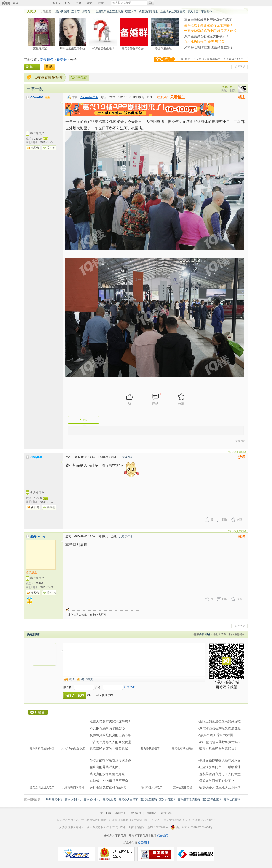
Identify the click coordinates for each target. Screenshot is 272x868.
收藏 (239, 519)
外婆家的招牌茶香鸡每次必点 (110, 760)
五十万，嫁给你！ (82, 11)
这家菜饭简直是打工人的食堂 (220, 774)
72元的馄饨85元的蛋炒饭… (109, 728)
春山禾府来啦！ (165, 48)
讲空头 (62, 59)
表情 (72, 679)
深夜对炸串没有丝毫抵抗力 (218, 749)
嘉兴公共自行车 (128, 800)
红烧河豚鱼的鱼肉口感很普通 (220, 767)
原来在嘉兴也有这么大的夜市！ (207, 36)
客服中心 (121, 813)
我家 (101, 3)
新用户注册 (131, 687)
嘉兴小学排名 (73, 800)
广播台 (40, 712)
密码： (99, 687)
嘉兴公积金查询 (212, 800)
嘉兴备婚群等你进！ (134, 48)
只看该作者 (126, 457)
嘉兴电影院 (109, 800)
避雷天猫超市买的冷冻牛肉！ (110, 721)
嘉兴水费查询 (167, 800)
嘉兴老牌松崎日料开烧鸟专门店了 (208, 20)
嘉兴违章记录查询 (189, 800)
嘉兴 (16, 3)
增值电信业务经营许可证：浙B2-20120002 (143, 820)
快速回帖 (240, 441)
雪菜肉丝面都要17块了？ (217, 781)
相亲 (67, 3)
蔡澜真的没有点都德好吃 (107, 774)
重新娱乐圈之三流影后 (109, 11)
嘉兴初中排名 (92, 800)
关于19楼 (106, 813)
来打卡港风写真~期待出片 (108, 788)
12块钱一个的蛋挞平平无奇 (109, 781)
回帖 (225, 519)
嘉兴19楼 (47, 59)
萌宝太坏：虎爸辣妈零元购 (142, 11)
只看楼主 (178, 97)
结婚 (79, 3)
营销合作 (136, 813)
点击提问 (162, 836)
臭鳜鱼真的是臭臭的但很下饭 (110, 735)
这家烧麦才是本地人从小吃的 (220, 788)
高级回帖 (204, 634)
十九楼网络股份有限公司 (96, 820)
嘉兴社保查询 (232, 800)
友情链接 (166, 813)
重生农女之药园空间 (173, 11)
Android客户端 (89, 97)
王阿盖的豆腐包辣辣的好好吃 (220, 721)
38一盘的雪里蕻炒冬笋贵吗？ (220, 742)
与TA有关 (87, 679)
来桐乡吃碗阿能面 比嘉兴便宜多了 (209, 47)
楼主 (242, 97)
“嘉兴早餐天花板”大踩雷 (216, 735)
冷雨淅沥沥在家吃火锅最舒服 (220, 728)
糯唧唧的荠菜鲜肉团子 (106, 767)
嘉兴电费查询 (149, 800)
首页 (55, 3)
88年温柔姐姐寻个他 (72, 48)
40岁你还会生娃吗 (103, 48)
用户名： (69, 687)
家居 (90, 3)
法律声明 (151, 813)
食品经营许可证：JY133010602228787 (192, 820)
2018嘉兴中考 (54, 800)
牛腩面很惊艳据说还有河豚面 (220, 760)
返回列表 (240, 67)
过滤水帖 (163, 97)
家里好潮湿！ (41, 48)
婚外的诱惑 (62, 11)
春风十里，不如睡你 (200, 11)
